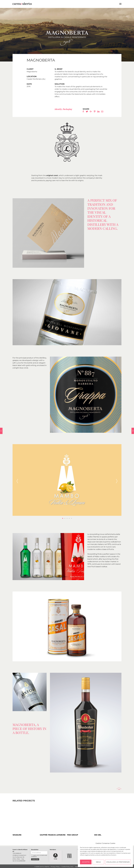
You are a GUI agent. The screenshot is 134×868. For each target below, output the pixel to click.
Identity (58, 109)
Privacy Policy (55, 867)
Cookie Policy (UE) (67, 867)
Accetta (86, 862)
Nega (98, 862)
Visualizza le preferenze (118, 862)
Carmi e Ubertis (56, 4)
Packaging (67, 109)
